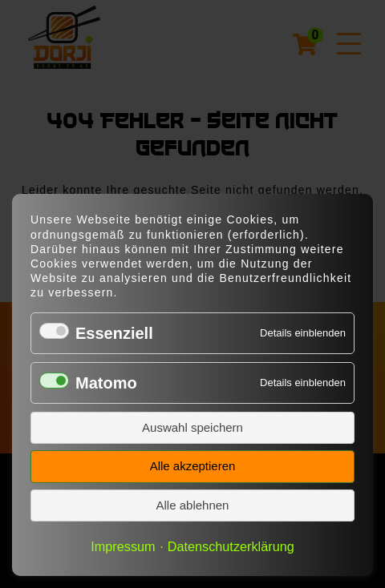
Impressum (123, 546)
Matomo (106, 383)
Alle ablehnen (193, 505)
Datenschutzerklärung (231, 546)
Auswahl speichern (192, 427)
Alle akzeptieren (193, 466)
